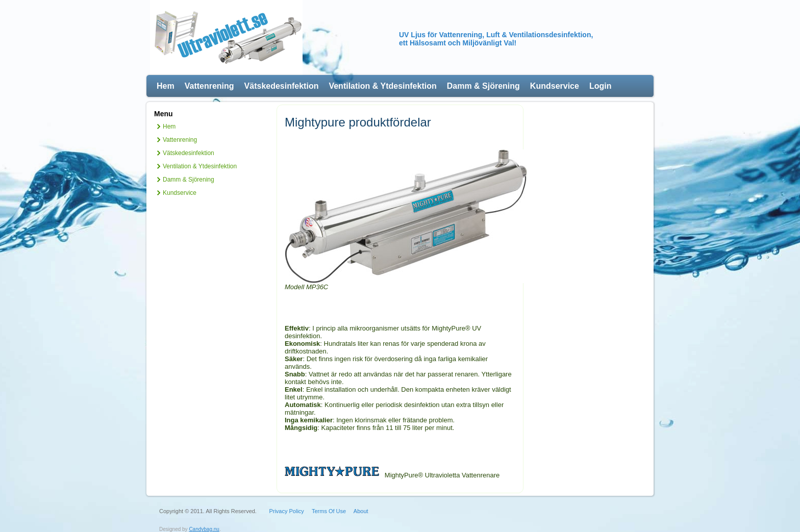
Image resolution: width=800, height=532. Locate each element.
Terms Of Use (329, 511)
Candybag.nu (204, 529)
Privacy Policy (286, 511)
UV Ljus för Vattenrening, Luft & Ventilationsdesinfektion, (496, 35)
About (361, 511)
